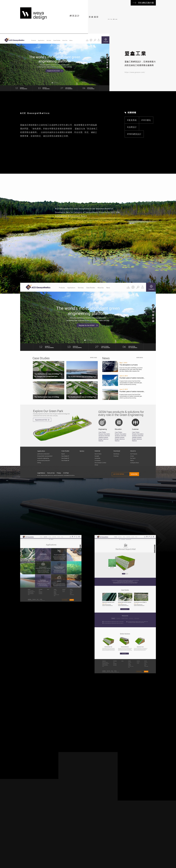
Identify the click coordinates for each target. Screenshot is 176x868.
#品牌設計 (132, 139)
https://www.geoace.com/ (135, 72)
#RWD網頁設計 (134, 146)
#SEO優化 (146, 132)
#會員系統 (132, 132)
